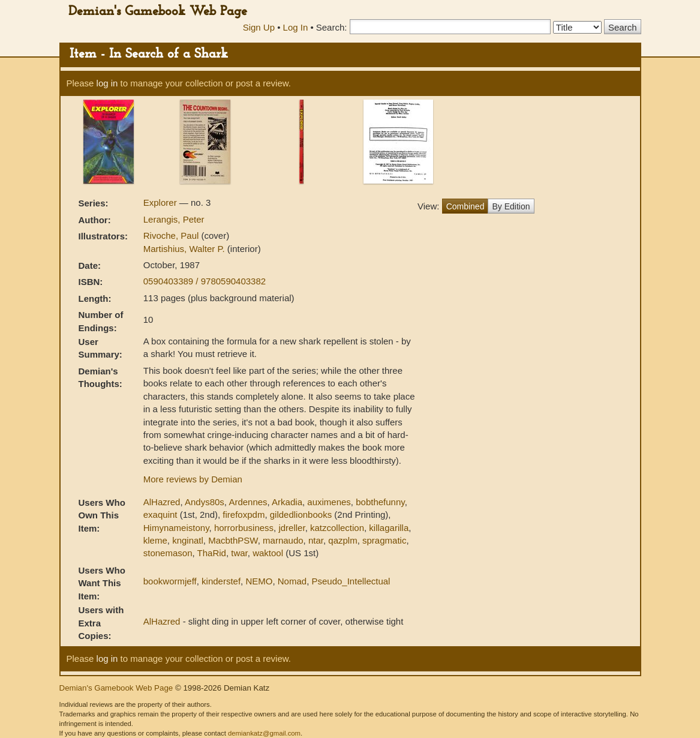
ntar (316, 540)
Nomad (292, 581)
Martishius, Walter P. (185, 249)
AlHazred (162, 502)
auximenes (329, 502)
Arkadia (287, 502)
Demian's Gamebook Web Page (158, 12)
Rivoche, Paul (172, 235)
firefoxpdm (244, 514)
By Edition (511, 206)
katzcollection (337, 528)
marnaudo (283, 540)
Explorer (161, 202)
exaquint (160, 514)
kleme (155, 540)
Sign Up (259, 27)
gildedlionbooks (301, 514)
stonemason (168, 553)
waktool (268, 553)
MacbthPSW (233, 540)
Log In (296, 27)
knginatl (188, 540)
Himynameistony (176, 528)
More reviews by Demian (193, 479)
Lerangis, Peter (174, 219)
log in (107, 83)
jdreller (292, 528)
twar (239, 553)
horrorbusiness (244, 528)
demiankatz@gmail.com (264, 733)
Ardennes (248, 502)
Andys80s (205, 502)
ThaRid (212, 553)
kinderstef (221, 581)
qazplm (343, 540)
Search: (332, 27)
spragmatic (384, 540)
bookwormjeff (170, 581)
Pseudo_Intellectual (351, 581)
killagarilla (389, 528)
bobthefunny (380, 502)
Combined (465, 206)
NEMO (259, 581)
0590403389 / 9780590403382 (205, 281)
